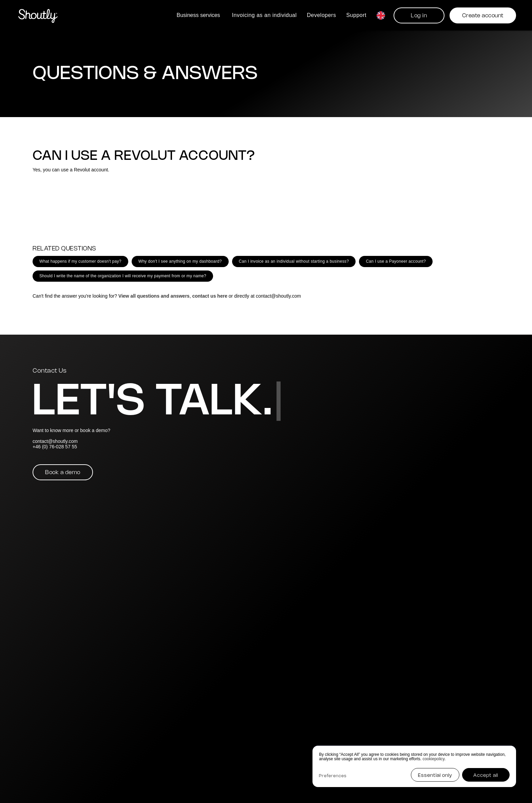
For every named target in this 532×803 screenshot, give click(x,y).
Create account (483, 16)
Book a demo (63, 473)
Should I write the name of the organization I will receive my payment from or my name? (123, 276)
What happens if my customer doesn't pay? (80, 261)
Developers (321, 15)
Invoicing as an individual (264, 15)
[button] (199, 15)
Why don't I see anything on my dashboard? (180, 261)
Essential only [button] (435, 776)
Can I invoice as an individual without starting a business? (294, 261)
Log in (419, 16)
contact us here (210, 296)
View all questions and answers (154, 296)
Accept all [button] (486, 776)
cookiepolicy (433, 759)
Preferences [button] (333, 776)
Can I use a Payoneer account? (396, 261)
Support (356, 15)
